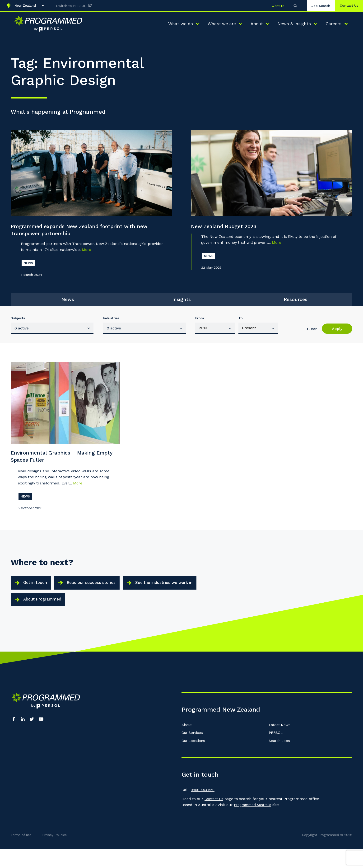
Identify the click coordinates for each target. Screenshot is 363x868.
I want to (272, 6)
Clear (312, 335)
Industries (111, 324)
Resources (295, 303)
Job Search (316, 6)
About (187, 744)
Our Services (193, 752)
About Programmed (45, 615)
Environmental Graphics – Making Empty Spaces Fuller (58, 464)
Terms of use (21, 854)
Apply (337, 334)
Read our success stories (100, 594)
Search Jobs (280, 759)
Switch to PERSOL (71, 6)
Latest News (280, 744)
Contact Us (215, 818)
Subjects (18, 324)
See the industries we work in (181, 594)
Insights (181, 303)
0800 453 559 (203, 809)
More (86, 251)
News (68, 303)
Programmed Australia (255, 823)
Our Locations (194, 759)
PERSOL (276, 752)
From (200, 324)
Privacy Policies (54, 854)
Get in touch (38, 594)
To (241, 324)
